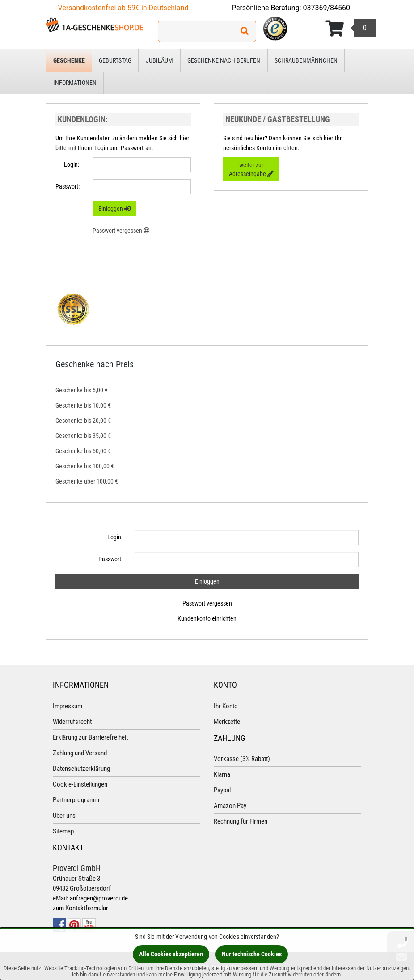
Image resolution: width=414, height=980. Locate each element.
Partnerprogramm (76, 800)
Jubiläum (159, 60)
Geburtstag (115, 60)
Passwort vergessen (207, 603)
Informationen (75, 83)
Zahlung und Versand (80, 753)
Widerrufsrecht (72, 722)
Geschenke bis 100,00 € (85, 466)
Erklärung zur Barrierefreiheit (90, 737)
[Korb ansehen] (351, 29)
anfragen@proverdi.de (99, 898)
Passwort (110, 559)
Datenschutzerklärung (81, 769)
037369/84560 (327, 8)
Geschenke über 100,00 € (87, 481)
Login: (72, 164)
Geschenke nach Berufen (224, 60)
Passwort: (68, 186)
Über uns (64, 816)
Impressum (68, 706)
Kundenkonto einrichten (207, 618)
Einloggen (114, 209)
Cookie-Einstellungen (80, 784)
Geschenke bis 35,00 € (83, 436)
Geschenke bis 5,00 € (82, 390)
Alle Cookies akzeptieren (171, 954)
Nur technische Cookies (252, 954)
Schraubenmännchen (306, 60)
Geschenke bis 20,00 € (83, 421)
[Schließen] (406, 939)
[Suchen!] (245, 31)
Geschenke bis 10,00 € (83, 405)
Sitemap (63, 831)
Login (114, 537)
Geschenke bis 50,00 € (83, 451)
